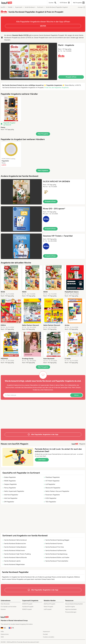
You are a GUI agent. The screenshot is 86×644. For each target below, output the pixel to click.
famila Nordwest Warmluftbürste (15, 557)
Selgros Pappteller (10, 484)
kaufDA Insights (70, 607)
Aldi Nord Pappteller (10, 495)
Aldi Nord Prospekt (49, 604)
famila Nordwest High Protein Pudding (17, 554)
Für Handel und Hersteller (9, 607)
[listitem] (11, 113)
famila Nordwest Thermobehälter (56, 561)
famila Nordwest (30, 7)
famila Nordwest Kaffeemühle (55, 550)
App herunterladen (71, 609)
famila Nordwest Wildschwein (14, 550)
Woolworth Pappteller (52, 488)
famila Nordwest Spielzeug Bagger (56, 540)
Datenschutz (49, 390)
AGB (2, 637)
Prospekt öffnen (71, 77)
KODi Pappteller (50, 498)
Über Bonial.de (5, 604)
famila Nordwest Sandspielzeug (55, 554)
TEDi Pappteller (50, 502)
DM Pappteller (8, 502)
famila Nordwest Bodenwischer (14, 543)
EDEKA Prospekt (27, 604)
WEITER (43, 26)
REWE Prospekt (27, 609)
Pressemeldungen (71, 612)
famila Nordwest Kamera (53, 543)
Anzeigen (82, 7)
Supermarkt (19, 7)
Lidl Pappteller (49, 484)
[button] (43, 61)
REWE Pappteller (9, 481)
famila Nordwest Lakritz (11, 561)
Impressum (46, 632)
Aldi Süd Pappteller (10, 498)
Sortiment (40, 7)
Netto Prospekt (48, 607)
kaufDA (3, 7)
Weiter (76, 395)
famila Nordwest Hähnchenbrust (15, 540)
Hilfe (2, 632)
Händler (10, 7)
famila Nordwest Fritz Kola (54, 547)
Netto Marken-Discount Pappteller (56, 491)
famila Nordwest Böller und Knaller (56, 557)
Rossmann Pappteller (52, 495)
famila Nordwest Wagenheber (14, 564)
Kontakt (45, 634)
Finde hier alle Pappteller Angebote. (57, 88)
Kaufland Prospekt (28, 607)
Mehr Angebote (43, 171)
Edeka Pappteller (9, 477)
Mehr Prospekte (43, 134)
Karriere (3, 609)
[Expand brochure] (29, 61)
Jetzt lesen (42, 460)
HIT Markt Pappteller (52, 481)
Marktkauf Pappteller (52, 477)
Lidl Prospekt (48, 609)
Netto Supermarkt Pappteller (13, 491)
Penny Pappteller (9, 488)
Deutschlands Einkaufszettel (74, 604)
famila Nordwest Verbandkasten (14, 547)
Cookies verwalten (49, 637)
